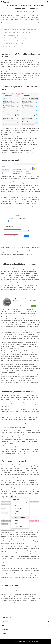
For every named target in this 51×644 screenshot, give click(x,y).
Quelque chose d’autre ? (9, 46)
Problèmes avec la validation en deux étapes (15, 38)
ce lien (15, 61)
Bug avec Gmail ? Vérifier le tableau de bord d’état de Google (19, 29)
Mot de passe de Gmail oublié (11, 35)
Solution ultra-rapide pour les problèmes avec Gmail (17, 32)
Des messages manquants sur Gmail (13, 44)
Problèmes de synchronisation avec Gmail (14, 41)
